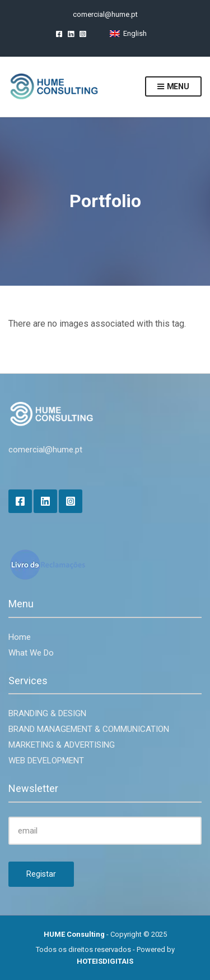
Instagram (83, 33)
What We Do (31, 653)
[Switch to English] (128, 33)
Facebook (59, 33)
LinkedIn (71, 33)
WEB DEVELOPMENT (46, 761)
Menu (173, 87)
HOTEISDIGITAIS (105, 961)
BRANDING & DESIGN (47, 713)
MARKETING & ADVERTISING (62, 745)
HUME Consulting (74, 934)
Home (20, 637)
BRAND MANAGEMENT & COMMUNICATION (89, 729)
